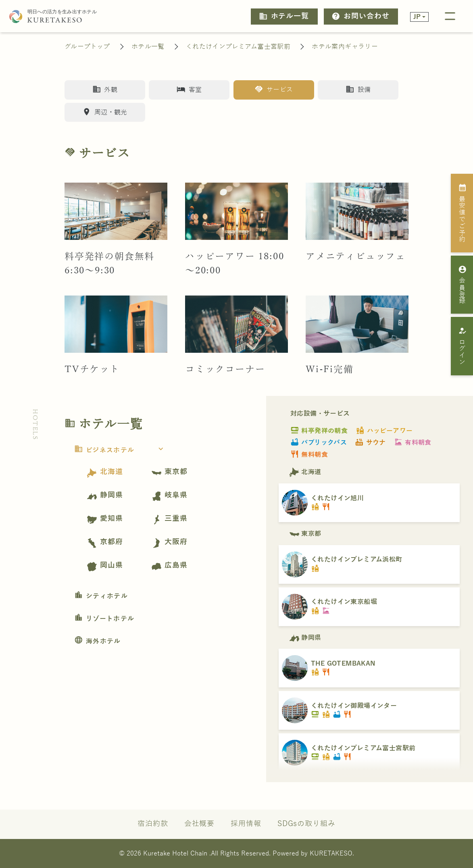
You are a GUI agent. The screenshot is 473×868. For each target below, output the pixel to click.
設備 (358, 89)
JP (417, 17)
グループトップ (87, 47)
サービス (274, 89)
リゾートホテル (104, 619)
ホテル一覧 (284, 16)
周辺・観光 (105, 112)
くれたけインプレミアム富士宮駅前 (238, 47)
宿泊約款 (153, 824)
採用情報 (246, 824)
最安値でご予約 (463, 213)
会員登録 (463, 285)
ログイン (463, 346)
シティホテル (101, 596)
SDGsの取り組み (306, 824)
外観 (105, 89)
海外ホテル (98, 641)
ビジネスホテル (121, 450)
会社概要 (200, 824)
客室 (189, 89)
